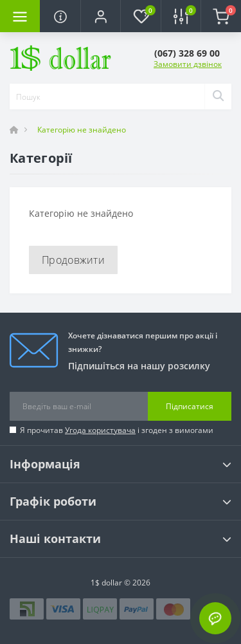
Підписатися (190, 406)
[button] (100, 16)
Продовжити (73, 260)
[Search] (218, 97)
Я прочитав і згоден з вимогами (117, 430)
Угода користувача (100, 430)
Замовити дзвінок (188, 64)
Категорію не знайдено (82, 130)
